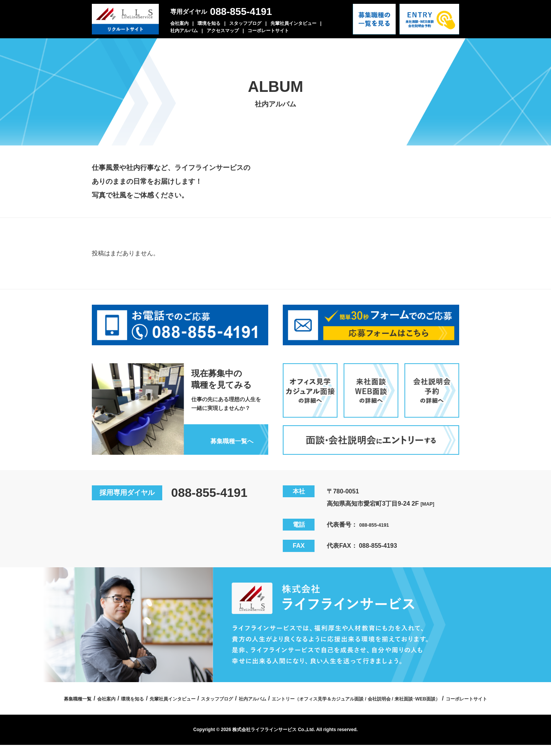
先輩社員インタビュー (293, 23)
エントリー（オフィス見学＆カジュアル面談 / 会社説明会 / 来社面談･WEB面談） (245, 709)
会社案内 (179, 23)
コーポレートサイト (268, 31)
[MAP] (429, 501)
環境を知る (209, 23)
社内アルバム (184, 31)
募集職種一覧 (161, 696)
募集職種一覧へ (225, 438)
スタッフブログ (245, 23)
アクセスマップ (223, 31)
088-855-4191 (241, 11)
